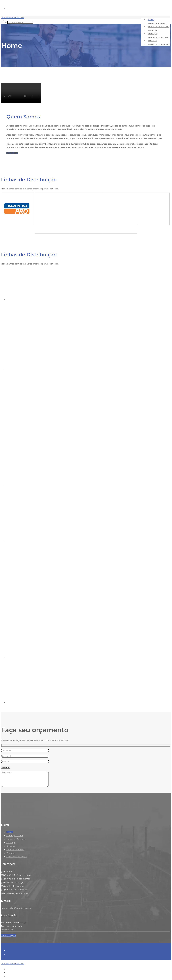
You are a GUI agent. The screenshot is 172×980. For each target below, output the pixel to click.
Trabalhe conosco (15, 850)
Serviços (11, 846)
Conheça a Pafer (15, 836)
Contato (10, 853)
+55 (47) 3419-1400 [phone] (152, 8)
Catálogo (11, 843)
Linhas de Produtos (16, 839)
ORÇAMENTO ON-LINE (13, 18)
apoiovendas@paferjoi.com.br (16, 908)
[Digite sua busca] (20, 22)
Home (10, 832)
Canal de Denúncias (17, 857)
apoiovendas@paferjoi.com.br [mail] (157, 12)
